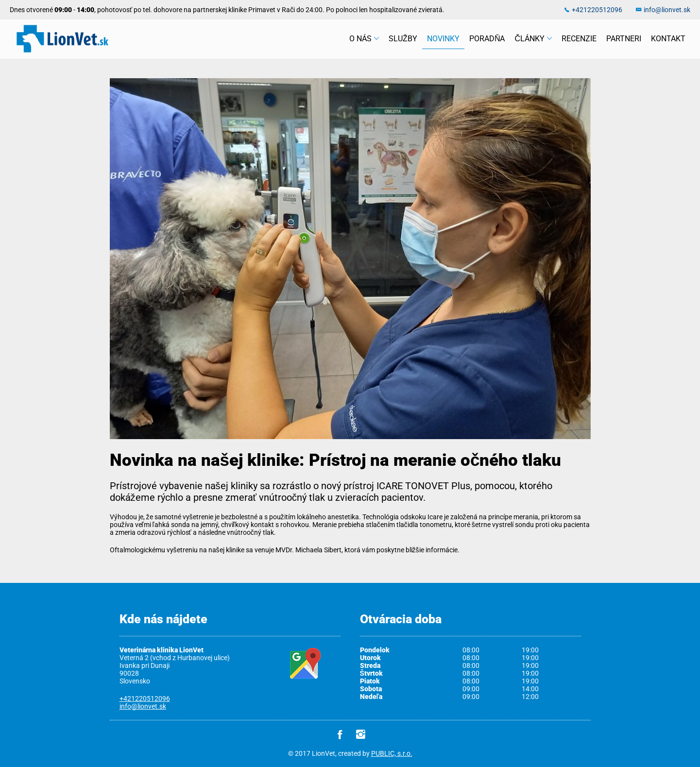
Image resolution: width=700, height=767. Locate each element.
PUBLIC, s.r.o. (392, 753)
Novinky (443, 39)
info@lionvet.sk (667, 10)
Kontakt (668, 39)
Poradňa (487, 39)
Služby (403, 39)
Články (533, 39)
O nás (364, 39)
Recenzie (579, 39)
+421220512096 (597, 10)
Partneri (624, 39)
